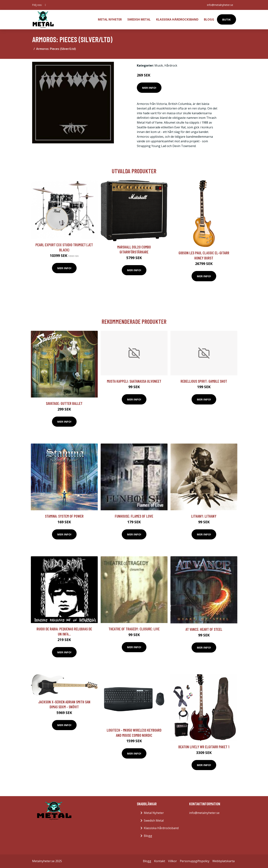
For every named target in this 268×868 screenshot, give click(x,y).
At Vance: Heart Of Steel (204, 629)
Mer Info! (149, 88)
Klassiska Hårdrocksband (177, 19)
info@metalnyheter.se (220, 5)
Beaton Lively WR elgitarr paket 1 (204, 747)
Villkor (172, 861)
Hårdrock (171, 65)
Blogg (209, 19)
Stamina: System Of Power (64, 516)
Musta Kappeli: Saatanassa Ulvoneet (134, 381)
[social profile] (45, 5)
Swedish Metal (139, 19)
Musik (159, 65)
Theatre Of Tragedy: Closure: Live (134, 629)
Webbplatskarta (223, 861)
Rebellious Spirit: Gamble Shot (204, 381)
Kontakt (160, 861)
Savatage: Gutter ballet (64, 403)
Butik (226, 19)
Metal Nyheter (110, 19)
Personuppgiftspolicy (195, 861)
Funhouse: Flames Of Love (134, 516)
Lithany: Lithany (204, 516)
